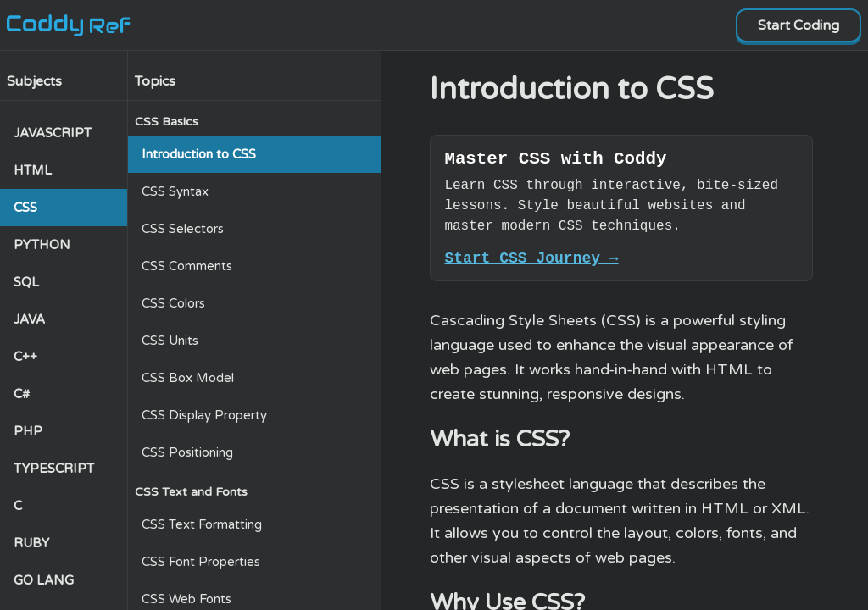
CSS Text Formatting (202, 524)
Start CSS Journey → (531, 264)
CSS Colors (173, 303)
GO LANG (44, 580)
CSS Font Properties (201, 562)
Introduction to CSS (199, 154)
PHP (28, 431)
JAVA (29, 319)
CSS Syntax (175, 191)
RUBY (31, 543)
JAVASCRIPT (53, 133)
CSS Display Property (204, 415)
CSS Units (170, 341)
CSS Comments (187, 266)
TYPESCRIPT (54, 469)
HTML (33, 170)
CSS (25, 208)
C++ (25, 357)
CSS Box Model (188, 378)
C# (22, 394)
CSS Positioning (187, 452)
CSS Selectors (183, 229)
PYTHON (42, 245)
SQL (26, 282)
